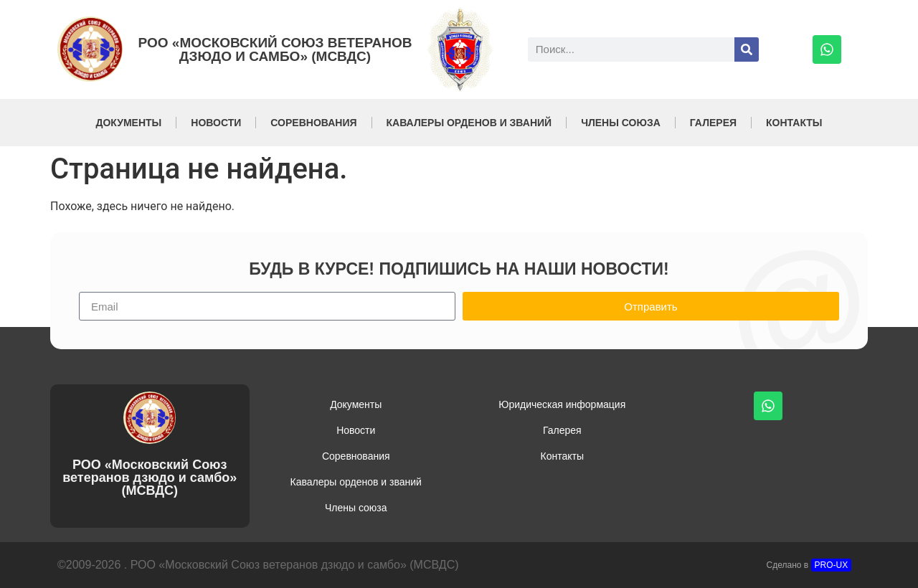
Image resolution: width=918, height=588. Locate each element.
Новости (216, 123)
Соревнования (313, 123)
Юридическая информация (562, 404)
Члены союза (621, 123)
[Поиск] (747, 49)
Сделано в (809, 565)
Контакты (794, 123)
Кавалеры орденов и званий (469, 123)
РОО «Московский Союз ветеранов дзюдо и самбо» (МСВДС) (275, 49)
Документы (128, 123)
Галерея (713, 123)
